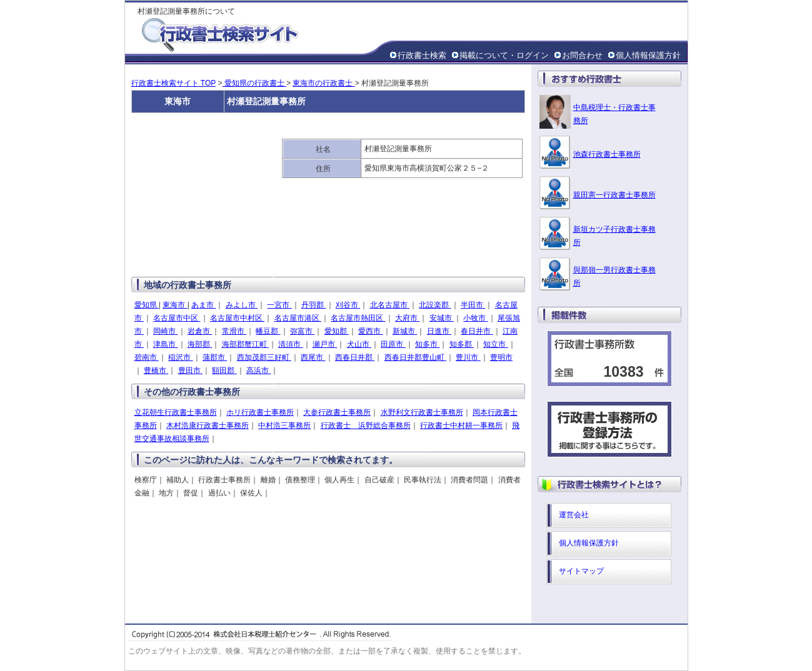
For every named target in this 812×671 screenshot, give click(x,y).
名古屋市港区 (298, 318)
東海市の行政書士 (323, 83)
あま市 (203, 305)
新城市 (405, 331)
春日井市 (477, 331)
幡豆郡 (268, 331)
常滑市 (234, 331)
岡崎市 (165, 331)
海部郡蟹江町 (245, 344)
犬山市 (359, 344)
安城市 (442, 318)
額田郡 (224, 370)
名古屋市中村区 (237, 318)
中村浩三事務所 (284, 425)
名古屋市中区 (177, 318)
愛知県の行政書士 (254, 83)
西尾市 (313, 357)
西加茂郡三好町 (264, 357)
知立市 (495, 344)
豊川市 (468, 357)
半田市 (473, 305)
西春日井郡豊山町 (415, 357)
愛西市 (370, 331)
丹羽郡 (313, 305)
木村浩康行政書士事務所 (208, 425)
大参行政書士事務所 (337, 412)
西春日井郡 (355, 357)
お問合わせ (582, 55)
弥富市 (302, 331)
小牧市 (475, 318)
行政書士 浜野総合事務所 (366, 425)
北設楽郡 (435, 305)
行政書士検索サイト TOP (174, 83)
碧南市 (147, 357)
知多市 (427, 344)
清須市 (290, 344)
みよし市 (242, 305)
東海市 (175, 305)
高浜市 (258, 370)
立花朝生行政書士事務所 (176, 412)
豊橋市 (156, 370)
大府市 (407, 318)
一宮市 (279, 305)
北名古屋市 (390, 305)
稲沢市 (180, 357)
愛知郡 (337, 331)
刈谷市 (348, 305)
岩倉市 (200, 331)
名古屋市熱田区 (358, 318)
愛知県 (147, 305)
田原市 (393, 344)
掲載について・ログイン (504, 55)
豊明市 (501, 357)
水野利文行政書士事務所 (422, 412)
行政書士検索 (422, 55)
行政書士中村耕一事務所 (461, 425)
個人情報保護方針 (648, 55)
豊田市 (190, 370)
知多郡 (462, 344)
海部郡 (200, 344)
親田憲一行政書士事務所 (614, 195)
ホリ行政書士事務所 (260, 412)
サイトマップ (581, 571)
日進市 (439, 331)
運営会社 (574, 515)
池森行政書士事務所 (607, 154)
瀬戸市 (325, 344)
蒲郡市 (215, 357)
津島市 (165, 344)
